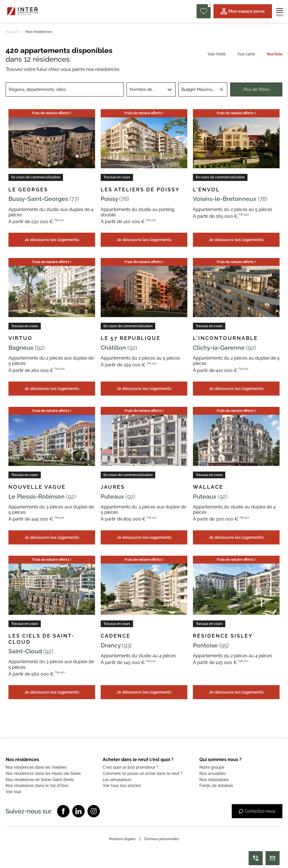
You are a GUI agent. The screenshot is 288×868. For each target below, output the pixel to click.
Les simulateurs (117, 780)
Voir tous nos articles (122, 786)
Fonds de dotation (216, 786)
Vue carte (246, 54)
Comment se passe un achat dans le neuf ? (143, 773)
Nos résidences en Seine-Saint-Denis (40, 780)
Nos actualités (213, 773)
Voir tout (13, 792)
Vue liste (274, 54)
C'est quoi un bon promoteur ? (130, 767)
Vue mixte (217, 54)
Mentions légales (122, 839)
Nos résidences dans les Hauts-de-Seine (43, 773)
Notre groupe (212, 767)
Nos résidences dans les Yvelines (36, 767)
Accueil (12, 32)
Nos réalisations (214, 780)
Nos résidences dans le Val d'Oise (37, 786)
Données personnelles (162, 839)
